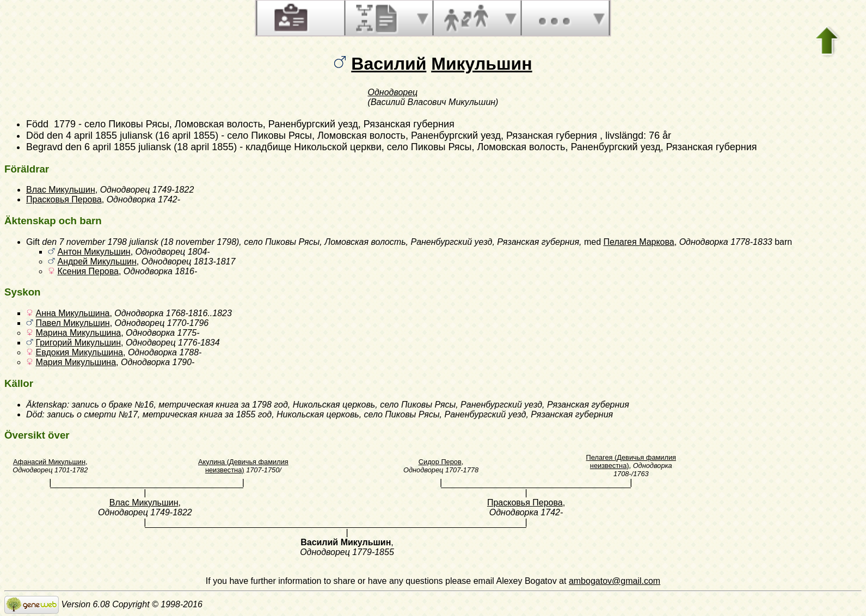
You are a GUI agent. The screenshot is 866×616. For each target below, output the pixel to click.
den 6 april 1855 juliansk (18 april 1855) (151, 147)
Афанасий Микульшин (49, 462)
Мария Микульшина (76, 362)
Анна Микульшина (72, 313)
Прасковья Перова (64, 199)
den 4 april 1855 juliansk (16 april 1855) (133, 135)
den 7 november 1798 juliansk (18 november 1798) (140, 242)
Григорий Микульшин (78, 343)
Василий (389, 64)
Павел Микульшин (72, 323)
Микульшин (481, 64)
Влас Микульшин (61, 190)
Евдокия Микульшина (79, 352)
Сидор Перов (440, 462)
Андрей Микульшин (97, 261)
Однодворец (393, 92)
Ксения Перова (88, 271)
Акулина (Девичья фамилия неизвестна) (243, 466)
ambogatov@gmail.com (615, 581)
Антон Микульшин (94, 252)
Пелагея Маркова (639, 242)
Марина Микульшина (78, 333)
